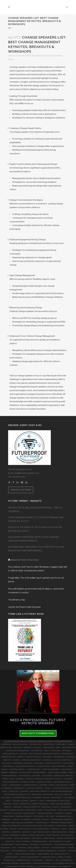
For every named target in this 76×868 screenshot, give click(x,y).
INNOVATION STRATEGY (25, 560)
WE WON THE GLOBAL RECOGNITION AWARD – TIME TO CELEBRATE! (35, 509)
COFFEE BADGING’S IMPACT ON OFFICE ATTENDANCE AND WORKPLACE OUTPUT (36, 519)
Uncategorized (35, 56)
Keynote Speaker (54, 56)
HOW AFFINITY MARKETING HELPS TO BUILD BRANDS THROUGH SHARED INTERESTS (33, 539)
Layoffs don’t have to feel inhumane (24, 607)
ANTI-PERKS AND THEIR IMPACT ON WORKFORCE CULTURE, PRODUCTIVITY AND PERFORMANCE (36, 549)
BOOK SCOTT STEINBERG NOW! (38, 733)
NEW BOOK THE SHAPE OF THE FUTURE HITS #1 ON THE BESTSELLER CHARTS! (35, 529)
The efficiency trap (17, 600)
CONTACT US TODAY (21, 490)
